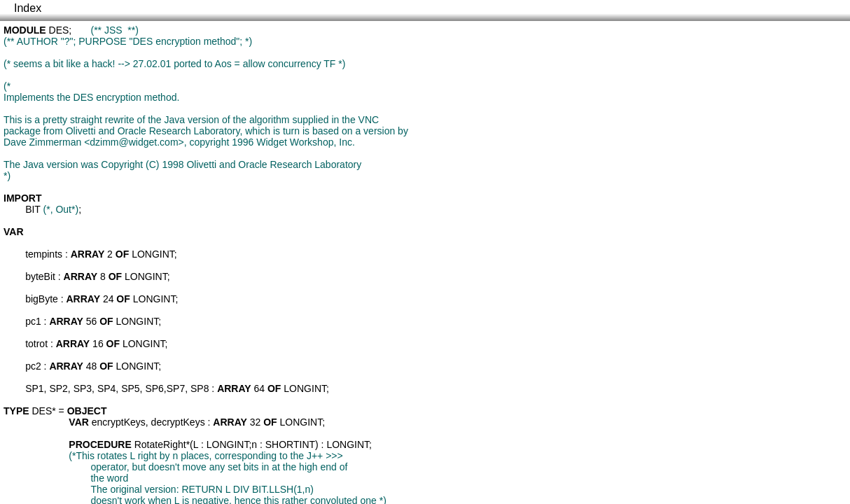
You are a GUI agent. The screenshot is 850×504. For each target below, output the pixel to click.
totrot (36, 344)
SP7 (176, 388)
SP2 (58, 388)
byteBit (40, 276)
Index (28, 8)
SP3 (83, 388)
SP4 (106, 388)
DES (59, 30)
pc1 (33, 321)
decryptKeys (178, 422)
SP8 (200, 388)
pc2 (33, 366)
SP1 (34, 388)
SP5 (130, 388)
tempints (44, 254)
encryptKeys (119, 422)
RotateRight (160, 444)
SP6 (154, 388)
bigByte (42, 299)
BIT (33, 209)
